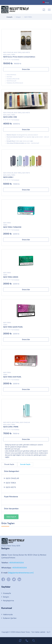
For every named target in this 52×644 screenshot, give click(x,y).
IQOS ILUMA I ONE (10, 117)
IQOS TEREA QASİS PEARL (13, 327)
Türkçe (46, 2)
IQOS (5, 55)
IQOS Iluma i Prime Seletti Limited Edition (19, 57)
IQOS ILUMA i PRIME (11, 427)
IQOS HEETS (26, 52)
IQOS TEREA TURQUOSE (12, 227)
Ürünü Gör (26, 69)
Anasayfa (9, 17)
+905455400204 (16, 563)
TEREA (13, 55)
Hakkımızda (8, 614)
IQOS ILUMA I (8, 177)
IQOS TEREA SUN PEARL (12, 377)
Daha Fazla (11, 517)
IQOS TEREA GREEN (11, 277)
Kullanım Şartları (10, 618)
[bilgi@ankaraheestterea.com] (21, 573)
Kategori (18, 17)
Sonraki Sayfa (25, 464)
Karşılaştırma (8, 601)
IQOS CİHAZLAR (8, 52)
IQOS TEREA (28, 17)
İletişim (6, 597)
